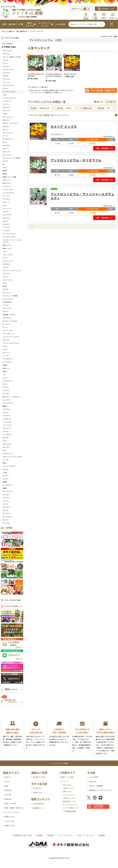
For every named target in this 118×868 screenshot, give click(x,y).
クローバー (6, 202)
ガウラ (5, 142)
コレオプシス (7, 215)
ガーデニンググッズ (12, 812)
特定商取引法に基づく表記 (22, 835)
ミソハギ (5, 460)
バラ (4, 375)
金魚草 (5, 174)
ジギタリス (6, 224)
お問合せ (104, 18)
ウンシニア (6, 104)
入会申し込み (37, 792)
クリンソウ (6, 196)
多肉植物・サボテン (9, 315)
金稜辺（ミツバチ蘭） (10, 177)
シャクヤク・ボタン (9, 237)
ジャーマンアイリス (9, 234)
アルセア (5, 88)
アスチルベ (6, 66)
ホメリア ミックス (70, 74)
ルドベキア (6, 507)
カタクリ (5, 149)
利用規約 (40, 835)
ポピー (5, 450)
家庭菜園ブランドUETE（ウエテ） (101, 790)
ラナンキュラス (8, 491)
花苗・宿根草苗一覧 (22, 31)
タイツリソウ (7, 308)
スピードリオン (8, 280)
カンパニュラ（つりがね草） (12, 158)
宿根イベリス (7, 248)
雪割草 (5, 488)
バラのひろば (10, 821)
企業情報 (102, 835)
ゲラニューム (7, 208)
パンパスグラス (8, 381)
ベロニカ (5, 431)
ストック (5, 277)
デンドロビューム (8, 334)
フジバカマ (6, 409)
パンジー (6, 378)
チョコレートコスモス (10, 321)
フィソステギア (8, 403)
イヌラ (5, 95)
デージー (5, 327)
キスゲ (5, 167)
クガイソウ (6, 180)
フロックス (6, 416)
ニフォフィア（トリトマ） (11, 337)
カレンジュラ (7, 155)
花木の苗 (8, 795)
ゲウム (5, 205)
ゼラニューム (7, 293)
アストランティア (8, 70)
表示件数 (101, 108)
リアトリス (6, 498)
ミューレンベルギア (9, 466)
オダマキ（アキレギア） (11, 123)
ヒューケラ (6, 400)
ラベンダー (6, 495)
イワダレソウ (7, 101)
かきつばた (6, 145)
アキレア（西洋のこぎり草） (12, 57)
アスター (5, 63)
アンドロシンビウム (9, 92)
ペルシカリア (7, 428)
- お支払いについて (69, 798)
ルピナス (5, 510)
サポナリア (6, 218)
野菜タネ (8, 777)
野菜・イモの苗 (10, 803)
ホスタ (5, 441)
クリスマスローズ (8, 193)
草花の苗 (8, 790)
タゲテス (5, 311)
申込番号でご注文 (39, 777)
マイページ (65, 781)
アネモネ (5, 76)
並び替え (34, 108)
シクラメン (6, 227)
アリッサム (6, 79)
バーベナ (5, 356)
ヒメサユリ (6, 390)
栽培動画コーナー (39, 808)
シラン (5, 252)
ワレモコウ (6, 523)
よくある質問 (93, 777)
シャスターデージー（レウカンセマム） (12, 241)
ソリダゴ (5, 305)
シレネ (5, 258)
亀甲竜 (5, 171)
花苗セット (6, 368)
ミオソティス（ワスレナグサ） (13, 457)
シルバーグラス (8, 255)
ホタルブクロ (7, 444)
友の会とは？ (37, 788)
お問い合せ (93, 781)
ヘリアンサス (7, 422)
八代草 (5, 472)
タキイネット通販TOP (8, 31)
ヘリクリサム (7, 425)
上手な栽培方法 (38, 804)
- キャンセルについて (70, 805)
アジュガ (5, 60)
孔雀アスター (7, 183)
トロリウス (6, 340)
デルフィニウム (8, 330)
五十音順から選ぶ (9, 47)
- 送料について (67, 791)
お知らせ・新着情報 (96, 786)
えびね (5, 114)
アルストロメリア (8, 85)
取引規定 (50, 835)
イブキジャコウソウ (9, 98)
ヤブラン (5, 476)
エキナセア (6, 107)
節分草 (5, 286)
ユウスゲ (5, 479)
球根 (6, 786)
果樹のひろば (10, 825)
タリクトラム (7, 318)
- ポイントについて (69, 795)
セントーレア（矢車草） (11, 296)
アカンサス (6, 54)
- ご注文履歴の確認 (69, 811)
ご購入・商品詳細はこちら (104, 148)
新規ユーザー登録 (67, 777)
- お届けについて (68, 788)
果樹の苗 (8, 799)
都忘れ (5, 463)
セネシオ (5, 289)
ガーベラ (5, 136)
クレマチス (6, 199)
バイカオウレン (8, 359)
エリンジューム (8, 117)
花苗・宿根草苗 (7, 44)
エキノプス (6, 111)
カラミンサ (6, 152)
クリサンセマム (8, 189)
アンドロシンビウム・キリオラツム (36, 75)
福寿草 (5, 406)
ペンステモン (7, 435)
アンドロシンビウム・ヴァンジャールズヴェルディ (54, 76)
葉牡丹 (5, 371)
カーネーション (8, 133)
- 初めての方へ (67, 785)
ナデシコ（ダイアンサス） (11, 343)
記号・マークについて (86, 835)
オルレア (5, 130)
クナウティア (7, 186)
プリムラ (5, 412)
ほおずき (5, 438)
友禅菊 (5, 482)
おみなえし (6, 126)
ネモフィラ (6, 353)
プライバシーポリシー (66, 835)
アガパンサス (7, 51)
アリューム (6, 82)
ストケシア (6, 274)
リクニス (5, 501)
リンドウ (5, 504)
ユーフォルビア (8, 485)
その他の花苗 (7, 302)
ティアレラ (6, 324)
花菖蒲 (5, 365)
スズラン (5, 267)
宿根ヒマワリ (7, 245)
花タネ (7, 781)
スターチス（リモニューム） (12, 270)
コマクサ (5, 212)
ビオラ (5, 384)
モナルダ (5, 469)
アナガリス (6, 73)
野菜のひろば (10, 817)
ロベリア (5, 520)
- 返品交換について (69, 801)
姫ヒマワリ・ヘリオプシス (11, 397)
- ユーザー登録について (70, 808)
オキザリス (6, 120)
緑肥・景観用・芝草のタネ (14, 808)
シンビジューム (8, 261)
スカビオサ (6, 264)
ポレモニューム (8, 454)
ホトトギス (6, 447)
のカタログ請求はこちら (13, 606)
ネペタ (5, 346)
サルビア (5, 221)
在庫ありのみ (86, 108)
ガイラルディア (8, 139)
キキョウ (5, 161)
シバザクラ (6, 231)
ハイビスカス (7, 362)
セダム (5, 283)
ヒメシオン (6, 394)
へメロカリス (7, 419)
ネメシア (5, 349)
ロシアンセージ (8, 517)
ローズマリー (7, 513)
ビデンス (5, 387)
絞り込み (60, 108)
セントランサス (8, 299)
